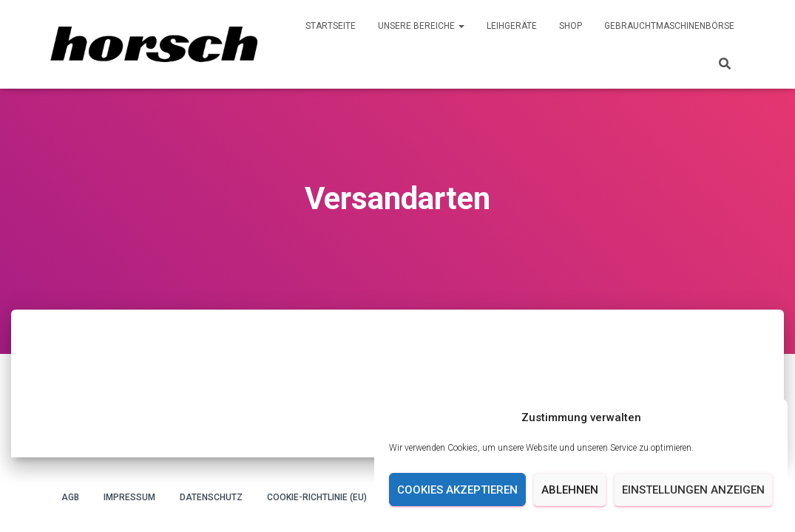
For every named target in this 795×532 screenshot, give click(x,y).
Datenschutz (211, 497)
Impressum (129, 497)
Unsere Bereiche (421, 26)
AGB (70, 497)
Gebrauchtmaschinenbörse (669, 26)
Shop (571, 26)
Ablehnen (570, 490)
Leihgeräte (512, 26)
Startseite (331, 26)
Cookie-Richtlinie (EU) (317, 497)
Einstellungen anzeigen (693, 490)
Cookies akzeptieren (457, 490)
